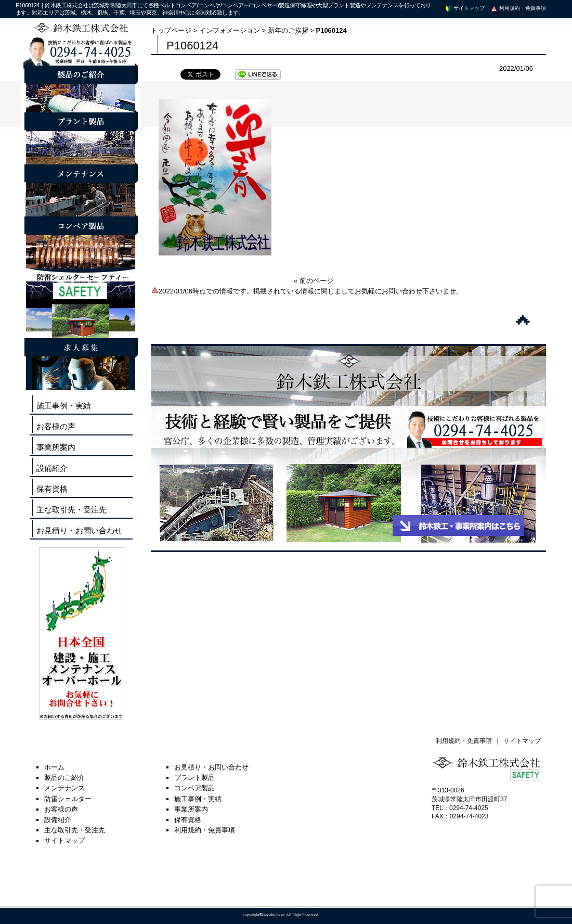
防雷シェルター (68, 799)
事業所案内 (56, 447)
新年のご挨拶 (288, 30)
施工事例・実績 (64, 406)
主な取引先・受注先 (71, 510)
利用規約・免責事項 (518, 8)
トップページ (171, 30)
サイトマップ (464, 8)
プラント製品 (194, 778)
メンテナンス (64, 788)
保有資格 (52, 489)
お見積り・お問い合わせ (79, 530)
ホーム (54, 767)
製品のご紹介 (64, 778)
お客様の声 (56, 426)
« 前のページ (314, 281)
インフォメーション (230, 30)
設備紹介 (52, 468)
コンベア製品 (194, 788)
